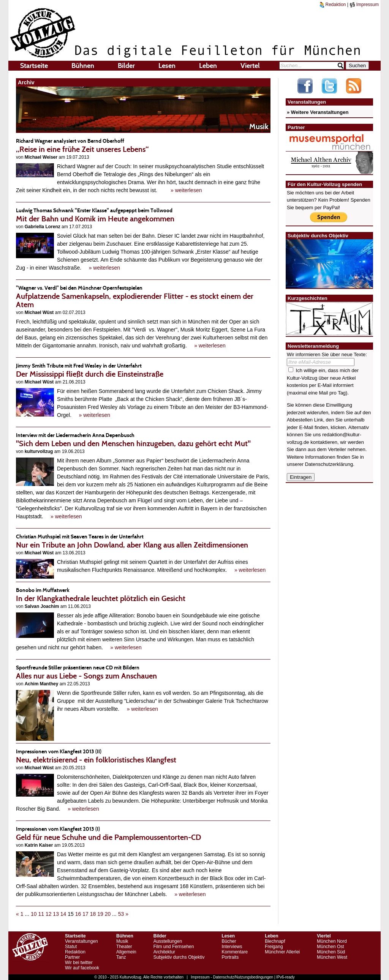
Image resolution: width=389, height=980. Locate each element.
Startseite (34, 66)
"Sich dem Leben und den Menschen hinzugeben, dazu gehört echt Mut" (143, 440)
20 (108, 914)
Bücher (229, 941)
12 (49, 914)
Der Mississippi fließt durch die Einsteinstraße (143, 370)
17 (85, 914)
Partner (72, 957)
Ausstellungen (168, 941)
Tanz (121, 957)
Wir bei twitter (79, 963)
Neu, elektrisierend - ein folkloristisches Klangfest (143, 756)
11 (41, 914)
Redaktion (333, 5)
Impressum (364, 5)
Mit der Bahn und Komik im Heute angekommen (143, 215)
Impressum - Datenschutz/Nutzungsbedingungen (232, 977)
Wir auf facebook (82, 968)
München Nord (332, 941)
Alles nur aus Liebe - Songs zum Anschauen (143, 672)
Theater (124, 947)
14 (63, 914)
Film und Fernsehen (174, 947)
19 (100, 914)
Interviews (232, 947)
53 (121, 914)
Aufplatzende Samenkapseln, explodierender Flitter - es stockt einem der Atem (143, 296)
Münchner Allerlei (282, 952)
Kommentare (235, 952)
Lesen (167, 66)
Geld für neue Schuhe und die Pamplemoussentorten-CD (143, 833)
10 (34, 914)
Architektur (164, 952)
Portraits (230, 957)
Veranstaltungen (81, 941)
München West (332, 957)
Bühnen (83, 66)
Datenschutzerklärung (329, 464)
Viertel (250, 66)
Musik (122, 941)
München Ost (330, 947)
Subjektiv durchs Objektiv (179, 957)
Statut (71, 947)
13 (56, 914)
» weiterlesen (186, 190)
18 (93, 914)
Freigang (274, 947)
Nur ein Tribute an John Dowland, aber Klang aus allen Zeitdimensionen (143, 541)
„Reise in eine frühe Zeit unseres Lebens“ (143, 145)
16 (78, 914)
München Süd (331, 952)
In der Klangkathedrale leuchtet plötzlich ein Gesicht (143, 594)
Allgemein (126, 952)
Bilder (126, 66)
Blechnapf (275, 941)
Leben (208, 66)
